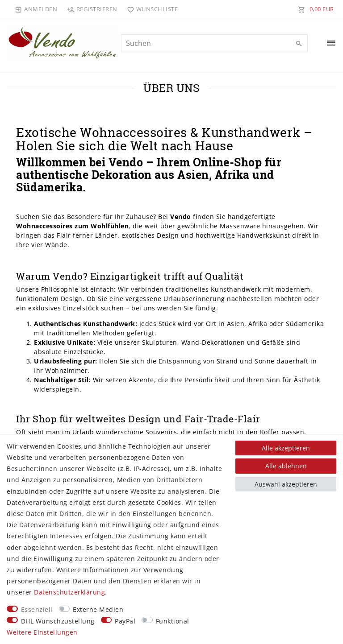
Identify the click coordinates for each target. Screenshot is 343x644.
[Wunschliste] (151, 9)
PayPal (125, 621)
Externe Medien (98, 609)
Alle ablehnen (286, 466)
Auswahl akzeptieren (286, 484)
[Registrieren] (92, 9)
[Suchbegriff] (214, 43)
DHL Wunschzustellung (58, 621)
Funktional (173, 621)
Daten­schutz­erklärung (69, 592)
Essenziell (37, 609)
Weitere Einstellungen (42, 632)
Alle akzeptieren (286, 448)
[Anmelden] (36, 9)
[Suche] (299, 44)
